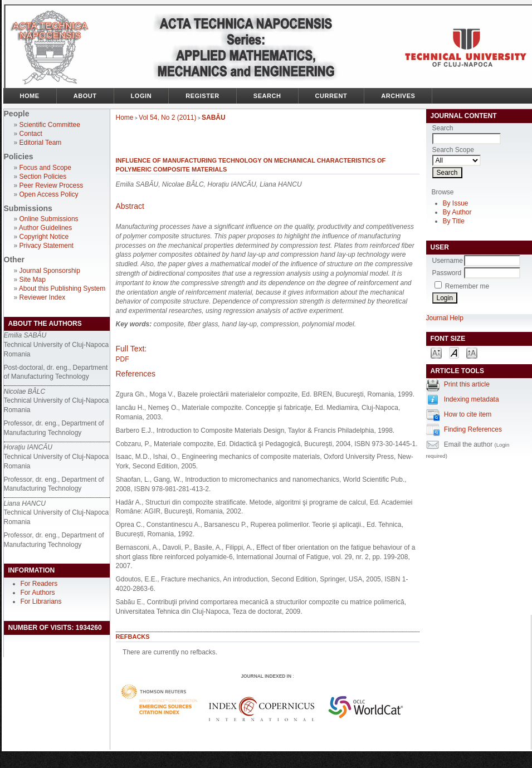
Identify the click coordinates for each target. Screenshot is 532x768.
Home (30, 96)
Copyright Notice (44, 237)
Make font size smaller (436, 352)
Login (141, 96)
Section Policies (43, 177)
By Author (457, 212)
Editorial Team (41, 143)
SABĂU (214, 118)
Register (202, 96)
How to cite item (468, 414)
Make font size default (454, 352)
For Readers (39, 584)
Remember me (467, 286)
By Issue (456, 203)
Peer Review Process (52, 185)
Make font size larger (472, 352)
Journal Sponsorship (50, 271)
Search (267, 96)
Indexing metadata (472, 399)
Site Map (33, 280)
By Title (454, 221)
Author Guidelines (45, 228)
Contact (31, 134)
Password (447, 273)
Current (331, 96)
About (85, 96)
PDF (123, 359)
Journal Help (445, 318)
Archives (398, 96)
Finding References (473, 429)
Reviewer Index (43, 297)
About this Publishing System (62, 288)
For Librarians (41, 601)
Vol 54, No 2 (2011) (167, 118)
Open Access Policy (49, 194)
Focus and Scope (45, 168)
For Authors (38, 593)
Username (448, 261)
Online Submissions (49, 219)
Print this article (467, 384)
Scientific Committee (50, 125)
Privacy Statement (47, 246)
